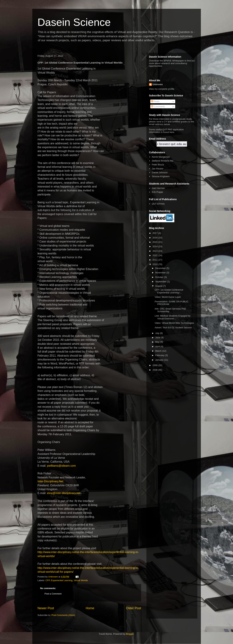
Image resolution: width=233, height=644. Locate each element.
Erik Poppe (157, 192)
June (158, 338)
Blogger (130, 634)
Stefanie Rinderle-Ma (163, 161)
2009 (155, 365)
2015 (155, 242)
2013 (155, 251)
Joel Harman (158, 188)
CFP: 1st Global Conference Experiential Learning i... (169, 291)
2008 (155, 370)
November (161, 273)
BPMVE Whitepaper (174, 61)
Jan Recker (158, 169)
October (160, 277)
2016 (155, 238)
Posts (155, 101)
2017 (155, 233)
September (161, 282)
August (159, 286)
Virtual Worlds (81, 580)
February (160, 355)
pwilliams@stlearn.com (61, 466)
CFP (48, 580)
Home (90, 608)
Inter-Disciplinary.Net (50, 481)
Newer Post (46, 608)
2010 (155, 264)
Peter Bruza (158, 165)
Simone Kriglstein (161, 176)
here (172, 132)
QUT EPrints (158, 204)
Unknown (158, 84)
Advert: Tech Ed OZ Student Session (173, 328)
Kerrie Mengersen (161, 157)
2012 (155, 255)
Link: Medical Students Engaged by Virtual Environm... (173, 317)
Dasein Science (74, 22)
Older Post (134, 608)
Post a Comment (53, 594)
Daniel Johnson (160, 172)
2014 (155, 246)
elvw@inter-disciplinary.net (64, 493)
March (159, 351)
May (158, 342)
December (161, 268)
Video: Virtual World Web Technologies (174, 323)
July (158, 333)
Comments (158, 106)
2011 (155, 260)
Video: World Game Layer (168, 297)
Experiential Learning (62, 580)
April (158, 346)
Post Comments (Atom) (63, 615)
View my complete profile (162, 89)
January (160, 360)
